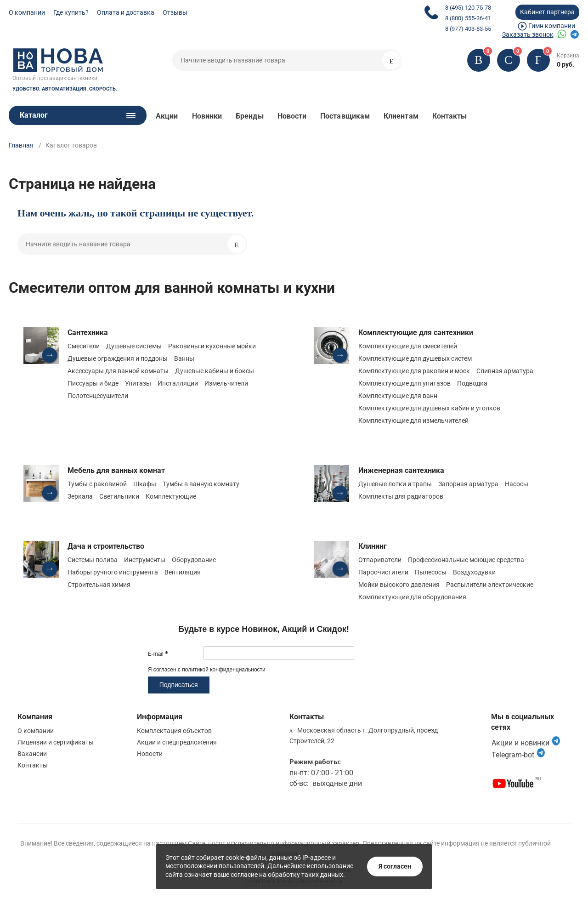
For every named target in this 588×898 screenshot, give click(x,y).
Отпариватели (380, 560)
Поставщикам (345, 116)
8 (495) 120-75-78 (468, 8)
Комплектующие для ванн (398, 396)
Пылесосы (431, 572)
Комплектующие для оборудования (412, 597)
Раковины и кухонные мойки (212, 346)
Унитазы (138, 383)
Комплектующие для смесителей (408, 346)
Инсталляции (178, 383)
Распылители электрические (490, 585)
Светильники (119, 496)
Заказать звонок (528, 34)
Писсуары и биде (93, 383)
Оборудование (194, 560)
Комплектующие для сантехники (416, 332)
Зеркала (80, 496)
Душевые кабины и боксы (215, 371)
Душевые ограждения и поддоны (118, 358)
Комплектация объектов (174, 731)
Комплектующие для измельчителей (413, 421)
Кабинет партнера (547, 12)
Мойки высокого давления (399, 585)
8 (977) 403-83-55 (468, 29)
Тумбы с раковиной (97, 484)
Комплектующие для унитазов (404, 383)
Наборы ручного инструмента (113, 572)
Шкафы (145, 484)
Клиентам (401, 116)
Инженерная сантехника (401, 470)
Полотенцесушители (98, 396)
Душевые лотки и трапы (395, 484)
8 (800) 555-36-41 (468, 18)
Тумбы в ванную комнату (201, 484)
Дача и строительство (106, 546)
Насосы (517, 484)
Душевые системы (134, 346)
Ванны (184, 358)
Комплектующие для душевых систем (415, 358)
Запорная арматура (468, 484)
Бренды (249, 116)
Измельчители (226, 383)
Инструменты (145, 560)
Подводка (472, 383)
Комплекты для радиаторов (401, 496)
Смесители (84, 346)
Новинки (207, 116)
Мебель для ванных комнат (116, 470)
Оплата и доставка (126, 12)
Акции (167, 116)
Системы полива (93, 560)
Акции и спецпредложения (177, 742)
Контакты (450, 116)
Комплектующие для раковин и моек (414, 371)
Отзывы (175, 12)
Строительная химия (99, 585)
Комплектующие (171, 496)
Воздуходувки (474, 572)
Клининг (373, 546)
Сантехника (88, 332)
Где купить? (71, 12)
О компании (27, 12)
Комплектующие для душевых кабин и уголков (429, 408)
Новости (292, 116)
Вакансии (32, 754)
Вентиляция (183, 572)
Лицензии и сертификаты (56, 742)
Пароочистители (383, 572)
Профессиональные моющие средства (466, 560)
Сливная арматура (505, 371)
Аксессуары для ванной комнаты (118, 371)
